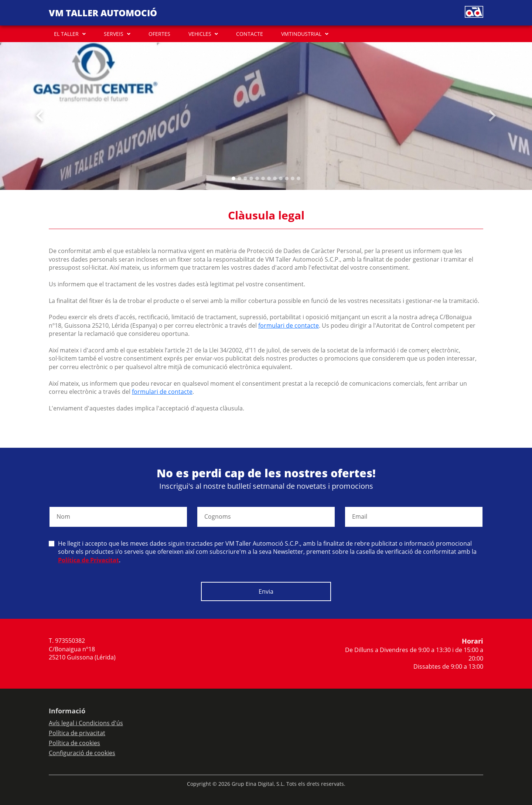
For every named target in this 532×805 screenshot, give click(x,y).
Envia (266, 591)
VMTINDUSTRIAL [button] (301, 34)
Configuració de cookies (82, 753)
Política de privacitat (77, 733)
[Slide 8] (281, 178)
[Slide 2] (245, 178)
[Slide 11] (299, 178)
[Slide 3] (251, 178)
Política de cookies (74, 743)
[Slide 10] (293, 178)
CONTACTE (250, 34)
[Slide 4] (257, 178)
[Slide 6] (269, 178)
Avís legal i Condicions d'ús (86, 723)
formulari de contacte (289, 325)
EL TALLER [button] (66, 34)
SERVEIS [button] (114, 34)
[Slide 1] (239, 178)
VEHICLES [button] (200, 34)
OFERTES (159, 34)
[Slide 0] (233, 178)
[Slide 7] (275, 178)
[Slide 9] (287, 178)
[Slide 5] (263, 178)
